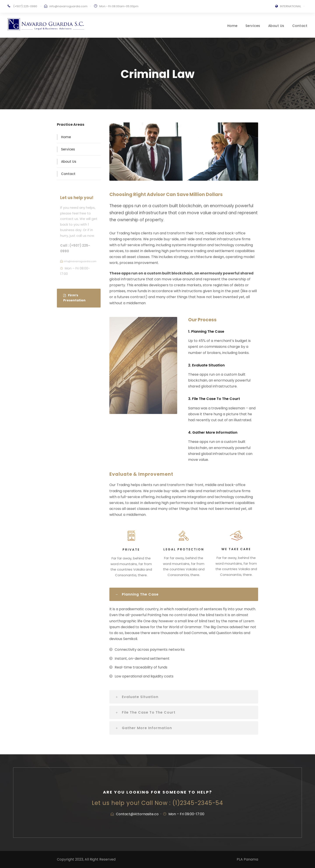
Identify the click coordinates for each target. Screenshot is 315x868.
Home (232, 26)
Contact (300, 26)
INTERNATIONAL (290, 6)
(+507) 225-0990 (25, 6)
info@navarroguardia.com (68, 6)
